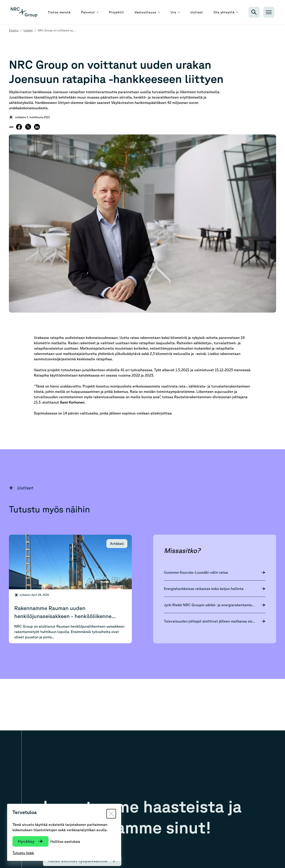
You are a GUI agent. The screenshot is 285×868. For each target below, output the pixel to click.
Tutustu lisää (23, 853)
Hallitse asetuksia (65, 841)
